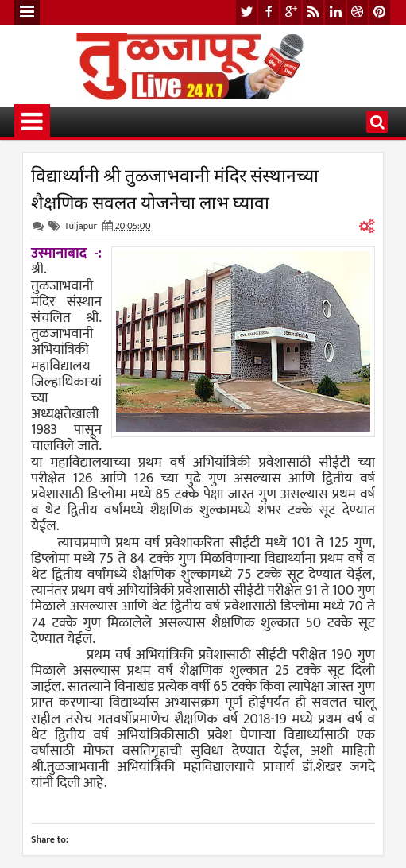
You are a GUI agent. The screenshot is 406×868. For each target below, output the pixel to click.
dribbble (358, 12)
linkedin (335, 12)
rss (313, 12)
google (291, 12)
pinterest (380, 12)
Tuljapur (81, 226)
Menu (27, 13)
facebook (269, 12)
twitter (246, 12)
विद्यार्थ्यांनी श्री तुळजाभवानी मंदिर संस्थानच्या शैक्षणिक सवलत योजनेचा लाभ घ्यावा (175, 188)
